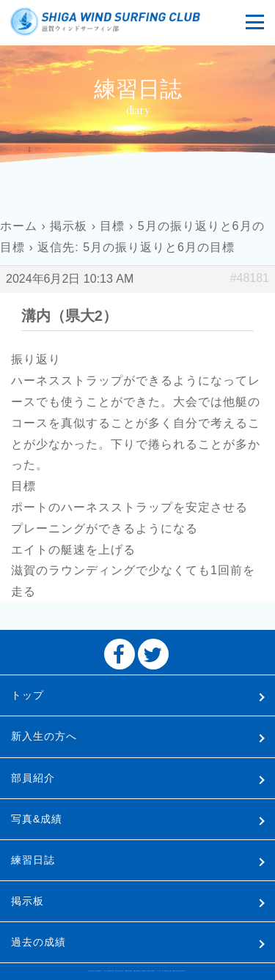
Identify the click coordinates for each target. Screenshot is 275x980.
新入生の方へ (44, 736)
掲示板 (69, 226)
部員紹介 (33, 778)
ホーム (19, 226)
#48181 (250, 278)
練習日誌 (33, 860)
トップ (27, 695)
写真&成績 (37, 819)
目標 (112, 226)
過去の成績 (38, 942)
